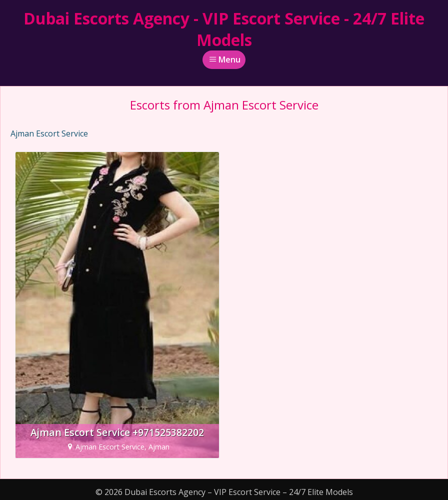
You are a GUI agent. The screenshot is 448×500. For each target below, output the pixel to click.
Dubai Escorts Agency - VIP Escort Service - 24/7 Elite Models (224, 29)
